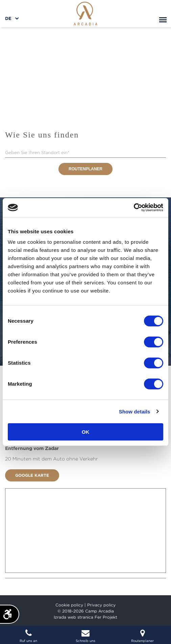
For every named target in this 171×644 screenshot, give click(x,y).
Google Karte (32, 475)
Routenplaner (85, 169)
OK (86, 432)
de (8, 18)
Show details (135, 412)
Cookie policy (69, 605)
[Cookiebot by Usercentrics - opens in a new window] (134, 208)
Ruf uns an (29, 636)
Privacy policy (101, 605)
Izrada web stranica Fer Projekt (85, 617)
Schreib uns (86, 636)
